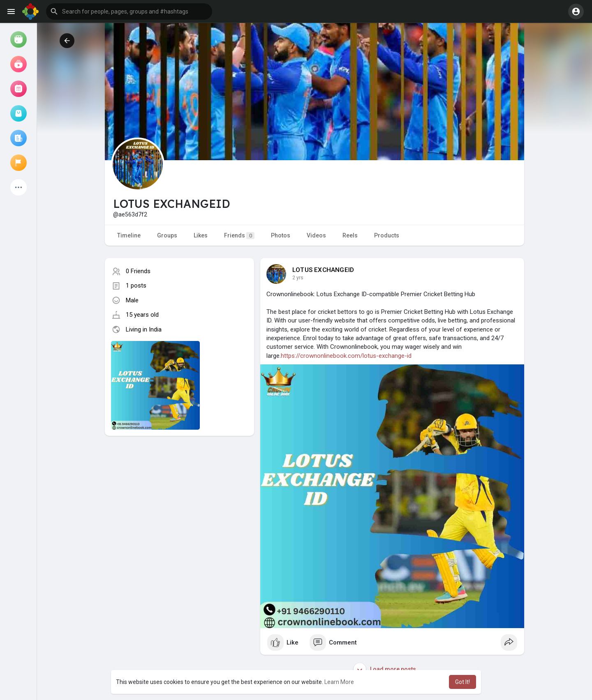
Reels (350, 235)
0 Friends (138, 271)
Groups (167, 235)
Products (387, 235)
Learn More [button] (339, 682)
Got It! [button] (462, 682)
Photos (281, 235)
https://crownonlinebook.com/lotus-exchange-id (346, 356)
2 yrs (298, 278)
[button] (129, 12)
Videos (316, 235)
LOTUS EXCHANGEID (323, 270)
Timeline (129, 235)
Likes (201, 235)
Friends (239, 236)
